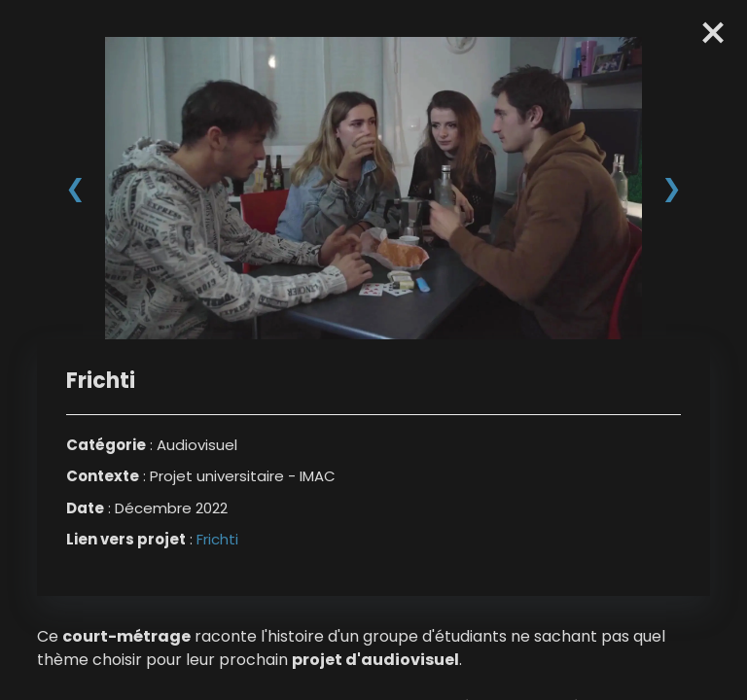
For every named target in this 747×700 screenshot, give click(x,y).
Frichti (217, 539)
